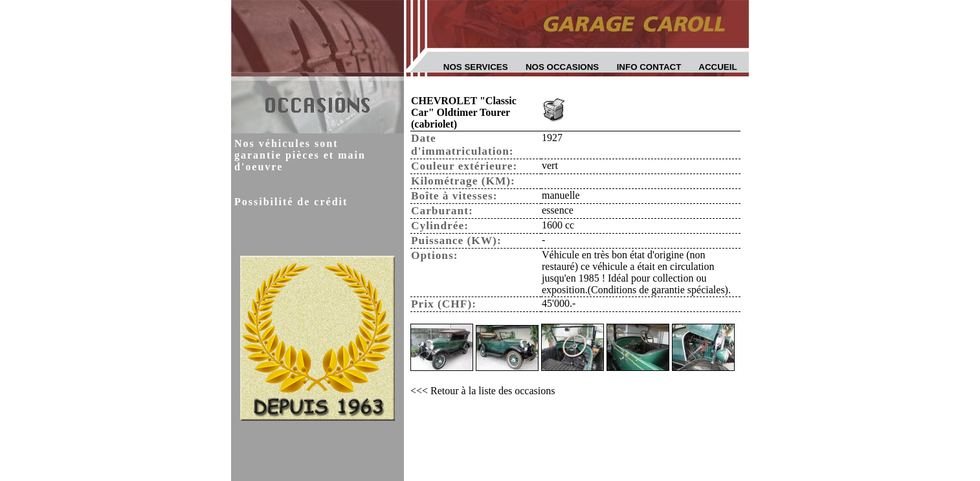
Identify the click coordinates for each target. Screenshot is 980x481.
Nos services (476, 67)
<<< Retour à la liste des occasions (483, 391)
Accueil (718, 67)
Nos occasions (562, 67)
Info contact (649, 67)
